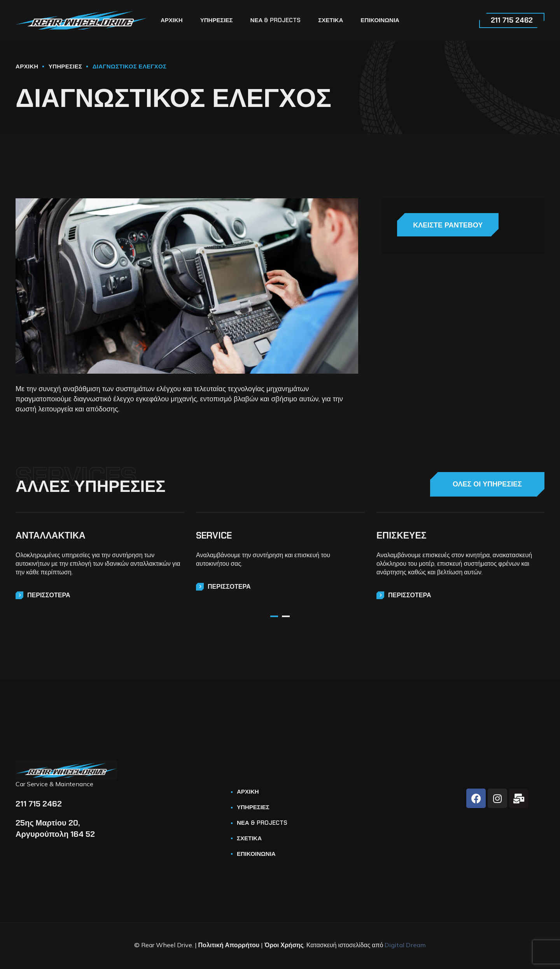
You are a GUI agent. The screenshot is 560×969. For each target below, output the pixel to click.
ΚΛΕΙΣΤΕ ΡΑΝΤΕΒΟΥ (442, 225)
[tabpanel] (100, 556)
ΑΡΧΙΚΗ (27, 66)
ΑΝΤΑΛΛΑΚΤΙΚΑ (51, 535)
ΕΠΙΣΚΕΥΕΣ (402, 535)
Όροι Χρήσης (284, 945)
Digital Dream (405, 945)
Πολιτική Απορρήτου (229, 945)
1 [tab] (274, 616)
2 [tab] (286, 616)
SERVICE (214, 535)
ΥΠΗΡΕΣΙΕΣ (66, 66)
